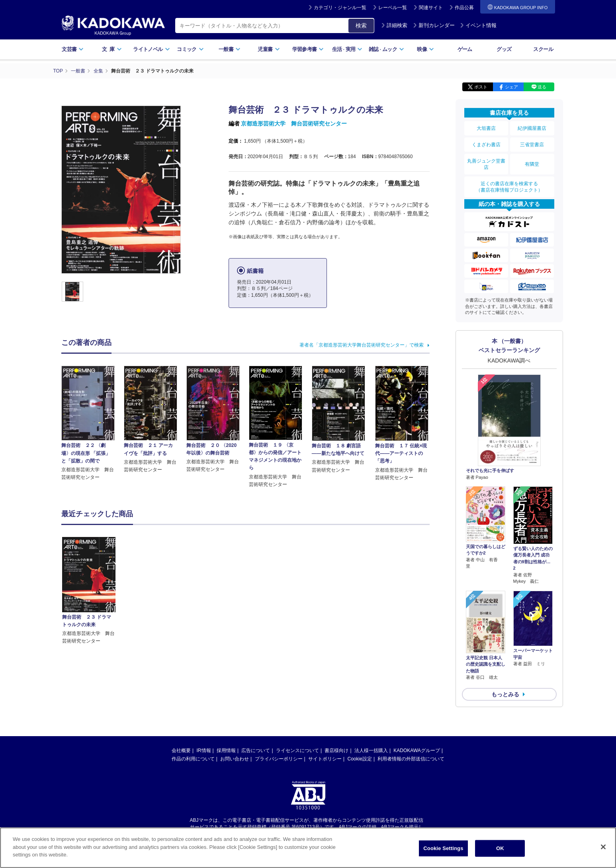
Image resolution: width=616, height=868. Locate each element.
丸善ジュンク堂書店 (486, 164)
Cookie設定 (360, 759)
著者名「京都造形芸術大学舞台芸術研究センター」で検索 (362, 345)
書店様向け (336, 750)
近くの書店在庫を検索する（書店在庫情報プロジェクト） (509, 187)
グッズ (504, 49)
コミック (190, 49)
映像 (425, 49)
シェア (511, 87)
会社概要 (181, 750)
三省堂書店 (532, 145)
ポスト (481, 87)
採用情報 (226, 750)
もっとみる (505, 694)
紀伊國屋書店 (532, 128)
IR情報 (204, 750)
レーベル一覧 (393, 8)
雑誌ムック (386, 49)
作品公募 (464, 8)
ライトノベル (151, 49)
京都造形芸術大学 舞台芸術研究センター (294, 123)
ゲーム (465, 49)
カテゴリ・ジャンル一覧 (340, 8)
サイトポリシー (325, 759)
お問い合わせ (235, 759)
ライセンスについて (297, 750)
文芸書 (73, 49)
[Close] (603, 847)
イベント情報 (478, 25)
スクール (543, 49)
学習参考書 (308, 49)
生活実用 (347, 49)
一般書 (230, 49)
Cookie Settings (443, 848)
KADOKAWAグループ (417, 750)
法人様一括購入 (371, 750)
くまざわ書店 (486, 145)
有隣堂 (532, 164)
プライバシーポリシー (279, 759)
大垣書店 (486, 128)
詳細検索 (394, 25)
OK (500, 848)
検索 (361, 25)
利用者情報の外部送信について (411, 759)
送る (542, 87)
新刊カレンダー (434, 25)
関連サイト (431, 8)
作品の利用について (193, 759)
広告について (256, 750)
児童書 (269, 49)
